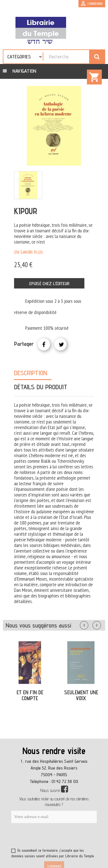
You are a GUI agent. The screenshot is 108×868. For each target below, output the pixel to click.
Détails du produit (41, 387)
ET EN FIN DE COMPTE (30, 695)
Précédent (90, 624)
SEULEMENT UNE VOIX (81, 695)
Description (31, 373)
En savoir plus (29, 252)
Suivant (100, 624)
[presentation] (65, 837)
